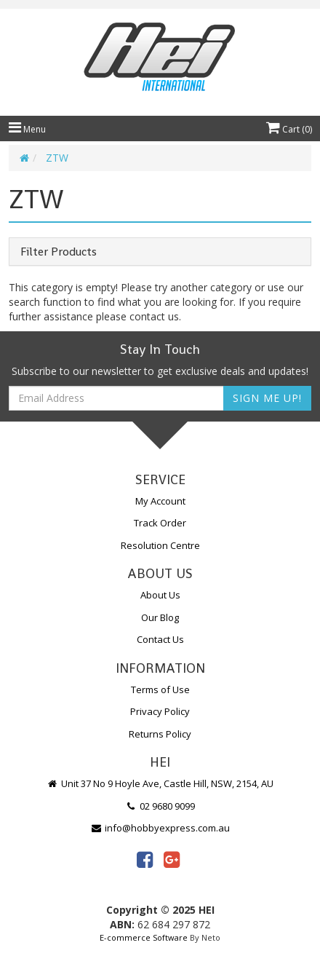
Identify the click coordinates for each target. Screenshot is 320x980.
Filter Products (59, 252)
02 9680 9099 (160, 806)
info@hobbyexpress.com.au (160, 828)
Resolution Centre (160, 545)
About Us (160, 595)
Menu (27, 129)
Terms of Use (160, 689)
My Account (160, 501)
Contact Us (160, 639)
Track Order (160, 523)
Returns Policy (160, 734)
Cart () (289, 129)
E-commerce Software (144, 937)
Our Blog (160, 617)
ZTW (57, 158)
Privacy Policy (160, 711)
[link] (145, 859)
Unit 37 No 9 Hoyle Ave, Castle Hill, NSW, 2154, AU (160, 783)
